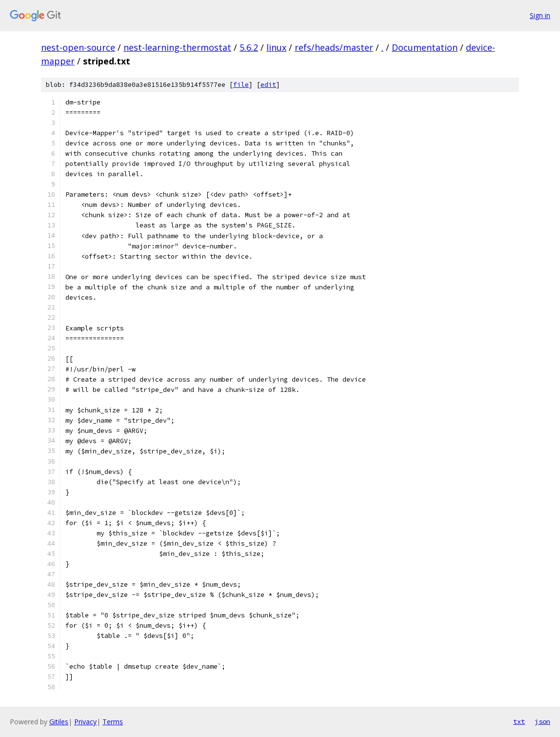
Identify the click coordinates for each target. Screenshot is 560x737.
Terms (113, 722)
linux (276, 47)
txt (519, 721)
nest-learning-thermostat (177, 47)
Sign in (540, 15)
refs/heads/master (334, 47)
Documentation (425, 47)
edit (268, 85)
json (542, 721)
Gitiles (59, 722)
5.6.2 (249, 47)
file (241, 85)
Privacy (85, 722)
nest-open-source (78, 47)
